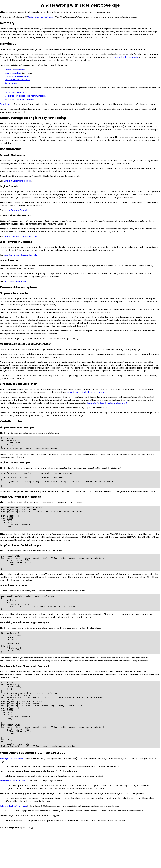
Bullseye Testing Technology (41, 17)
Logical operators (13, 73)
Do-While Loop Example (15, 281)
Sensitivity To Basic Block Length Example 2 (107, 403)
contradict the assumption (126, 57)
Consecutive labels (17, 76)
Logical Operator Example (16, 210)
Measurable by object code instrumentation (25, 96)
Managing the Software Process (15, 818)
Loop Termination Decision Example (20, 255)
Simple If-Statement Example (18, 181)
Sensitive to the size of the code (19, 99)
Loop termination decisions (17, 80)
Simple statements (15, 70)
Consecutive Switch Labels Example (20, 236)
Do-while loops (12, 83)
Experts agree (7, 104)
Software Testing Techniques (13, 843)
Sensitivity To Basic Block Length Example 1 (86, 392)
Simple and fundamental (16, 93)
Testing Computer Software (13, 796)
